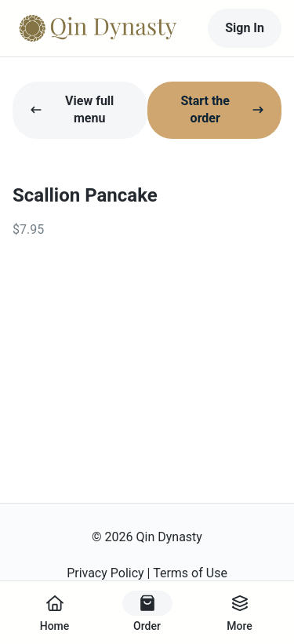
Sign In (245, 28)
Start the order (222, 109)
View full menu (72, 109)
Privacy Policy (105, 573)
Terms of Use (190, 573)
